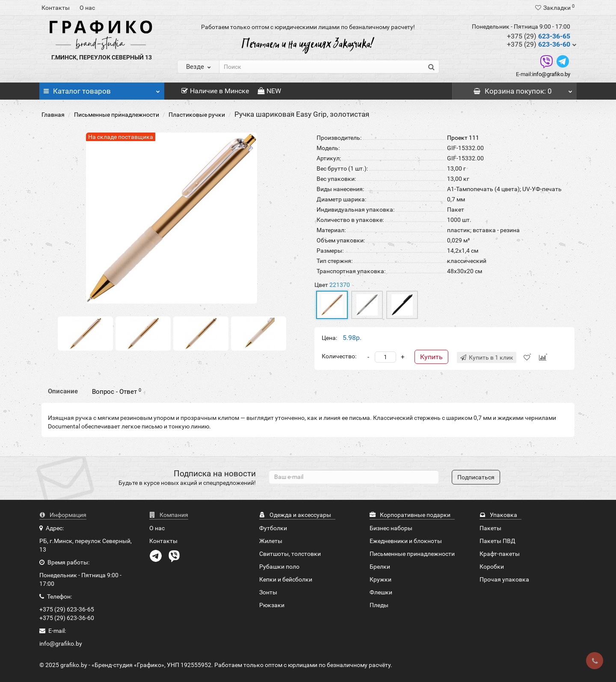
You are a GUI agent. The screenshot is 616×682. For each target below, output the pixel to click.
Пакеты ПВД (498, 541)
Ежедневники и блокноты (406, 541)
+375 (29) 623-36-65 (67, 609)
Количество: (339, 356)
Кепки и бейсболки (286, 579)
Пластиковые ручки (197, 115)
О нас (87, 8)
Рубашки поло (279, 567)
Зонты (268, 592)
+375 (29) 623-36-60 (67, 618)
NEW (269, 91)
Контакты (56, 8)
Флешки (381, 592)
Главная (53, 115)
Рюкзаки (272, 605)
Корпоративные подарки (410, 515)
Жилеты (271, 541)
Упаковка (498, 515)
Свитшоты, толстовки (290, 554)
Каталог (102, 89)
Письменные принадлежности (117, 115)
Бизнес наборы (391, 528)
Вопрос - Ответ (117, 392)
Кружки (381, 579)
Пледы (379, 605)
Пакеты (490, 528)
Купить (431, 357)
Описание (63, 391)
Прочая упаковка (504, 579)
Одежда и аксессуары (295, 515)
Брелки (380, 567)
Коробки (492, 567)
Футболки (273, 528)
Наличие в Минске (215, 91)
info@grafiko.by (551, 74)
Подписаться (476, 477)
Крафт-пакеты (500, 554)
